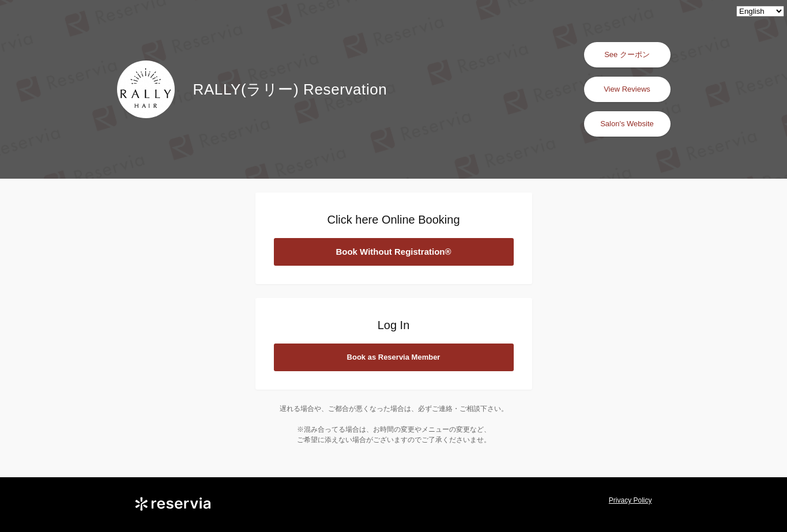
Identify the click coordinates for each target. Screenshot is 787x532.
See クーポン (627, 54)
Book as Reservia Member (394, 357)
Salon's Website (627, 124)
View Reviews (627, 89)
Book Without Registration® (393, 252)
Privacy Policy (630, 500)
